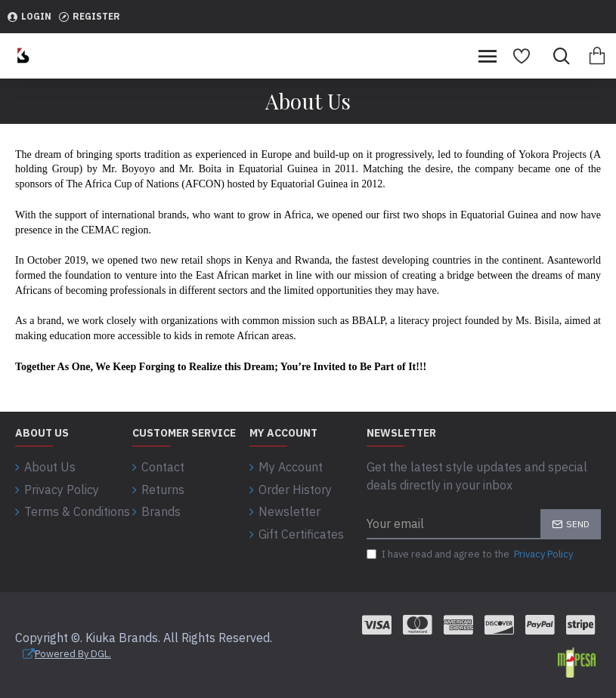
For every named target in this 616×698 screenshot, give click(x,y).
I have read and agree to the (471, 554)
